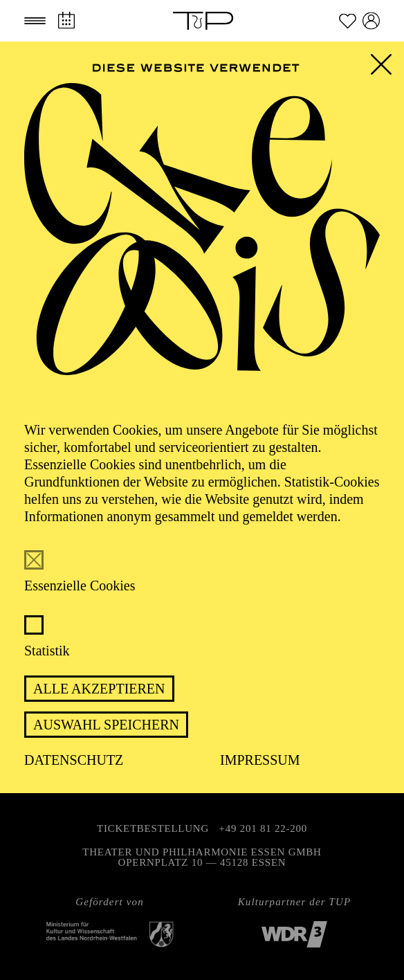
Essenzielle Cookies (80, 586)
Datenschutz (74, 760)
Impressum (260, 760)
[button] (35, 21)
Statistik (47, 651)
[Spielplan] (66, 20)
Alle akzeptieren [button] (99, 689)
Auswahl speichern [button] (106, 725)
